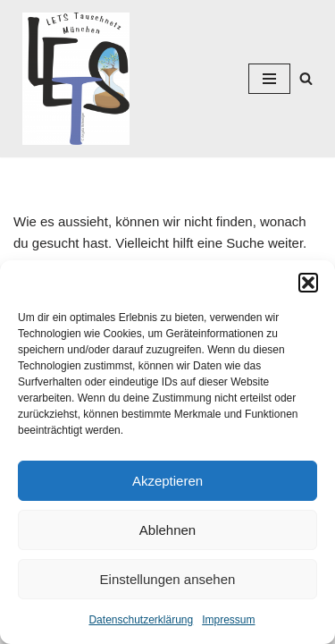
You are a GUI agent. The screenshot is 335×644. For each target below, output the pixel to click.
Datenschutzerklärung (141, 620)
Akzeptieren (167, 481)
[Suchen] (306, 78)
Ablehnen (167, 530)
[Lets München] (71, 79)
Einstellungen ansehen (168, 579)
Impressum (228, 620)
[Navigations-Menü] (269, 79)
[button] (308, 283)
